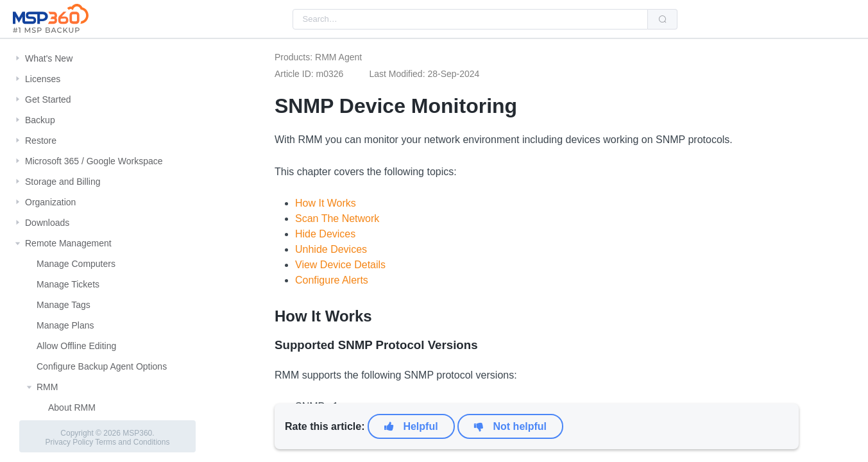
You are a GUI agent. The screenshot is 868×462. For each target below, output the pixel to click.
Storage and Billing (63, 182)
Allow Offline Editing (76, 346)
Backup (40, 120)
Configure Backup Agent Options (102, 366)
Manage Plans (65, 325)
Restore (41, 141)
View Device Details (340, 265)
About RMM (72, 407)
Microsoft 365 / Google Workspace (94, 161)
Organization (50, 202)
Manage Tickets (68, 284)
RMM (47, 387)
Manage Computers (76, 264)
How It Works (326, 203)
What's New (49, 58)
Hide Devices (325, 234)
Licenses (43, 79)
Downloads (47, 223)
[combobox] (470, 19)
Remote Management (68, 243)
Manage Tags (64, 305)
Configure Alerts (332, 280)
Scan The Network (337, 218)
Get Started (48, 99)
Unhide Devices (331, 249)
